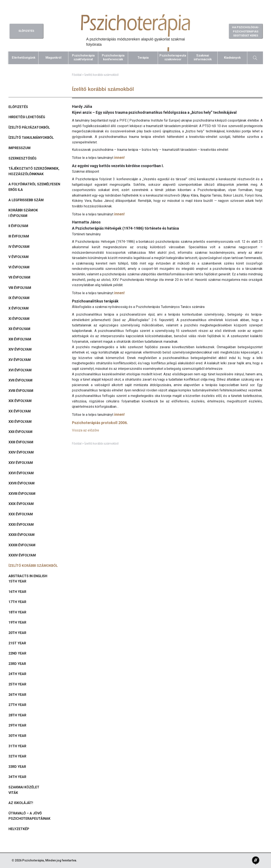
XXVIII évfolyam (22, 494)
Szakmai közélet (24, 787)
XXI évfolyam (20, 422)
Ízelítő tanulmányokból (31, 138)
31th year (17, 746)
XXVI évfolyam (21, 473)
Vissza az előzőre (86, 430)
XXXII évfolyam (21, 535)
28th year (17, 715)
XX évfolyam (20, 411)
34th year (17, 777)
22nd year (17, 653)
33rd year (17, 767)
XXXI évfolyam (21, 525)
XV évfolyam (20, 360)
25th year (17, 684)
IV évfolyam (19, 247)
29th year (17, 725)
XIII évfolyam (20, 339)
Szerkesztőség (22, 158)
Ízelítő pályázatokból (29, 127)
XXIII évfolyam (21, 442)
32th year (17, 756)
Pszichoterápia (33, 860)
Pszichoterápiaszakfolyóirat (83, 57)
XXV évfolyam (21, 463)
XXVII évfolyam (21, 483)
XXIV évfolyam (21, 452)
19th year (17, 622)
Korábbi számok (23, 210)
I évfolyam (18, 216)
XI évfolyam (19, 319)
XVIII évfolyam (21, 391)
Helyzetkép (19, 829)
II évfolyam (18, 226)
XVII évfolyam (20, 380)
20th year (17, 633)
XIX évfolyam (20, 401)
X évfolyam (19, 308)
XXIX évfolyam (21, 504)
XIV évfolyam (20, 349)
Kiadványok (232, 58)
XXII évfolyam (20, 432)
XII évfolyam (19, 329)
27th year (17, 705)
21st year (17, 643)
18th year (17, 612)
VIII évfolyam (20, 288)
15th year (17, 581)
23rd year (17, 664)
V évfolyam (19, 257)
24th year (17, 674)
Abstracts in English (28, 576)
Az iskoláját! (21, 803)
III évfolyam (19, 236)
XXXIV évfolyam (22, 555)
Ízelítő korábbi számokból (33, 566)
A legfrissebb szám (26, 200)
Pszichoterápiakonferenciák (113, 57)
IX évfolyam (19, 298)
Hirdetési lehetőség (27, 117)
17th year (17, 602)
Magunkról (53, 58)
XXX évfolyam (21, 514)
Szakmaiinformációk (203, 57)
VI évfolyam (19, 267)
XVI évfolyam (20, 370)
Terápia (143, 58)
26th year (17, 695)
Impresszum (19, 148)
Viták (13, 793)
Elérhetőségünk (24, 58)
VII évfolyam (19, 277)
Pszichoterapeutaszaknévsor (173, 57)
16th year (17, 592)
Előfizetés (18, 107)
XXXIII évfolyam (22, 545)
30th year (17, 736)
